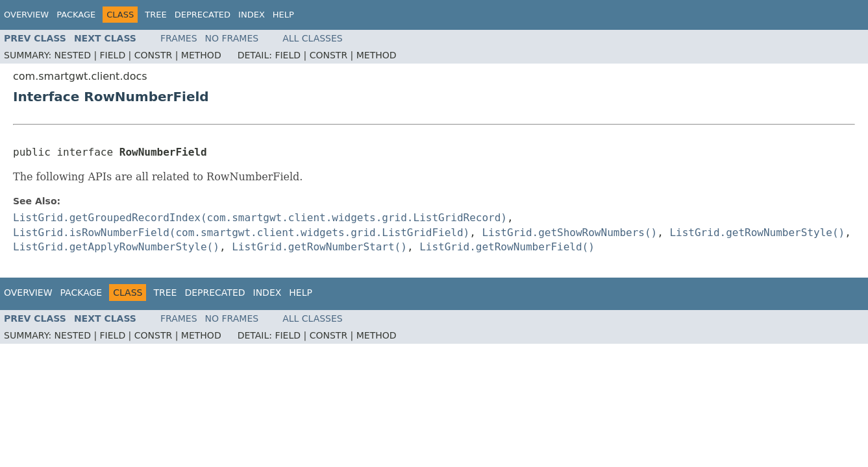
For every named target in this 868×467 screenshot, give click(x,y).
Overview (26, 15)
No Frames (232, 38)
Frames (179, 38)
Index (252, 15)
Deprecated (203, 15)
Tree (155, 15)
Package (76, 15)
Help (283, 15)
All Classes (313, 38)
